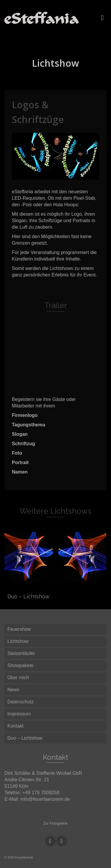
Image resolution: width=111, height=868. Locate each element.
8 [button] (66, 169)
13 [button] (49, 177)
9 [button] (73, 169)
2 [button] (24, 169)
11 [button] (88, 169)
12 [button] (95, 169)
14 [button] (56, 177)
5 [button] (45, 169)
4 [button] (38, 169)
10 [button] (81, 169)
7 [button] (59, 169)
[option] (55, 156)
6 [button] (52, 169)
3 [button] (31, 169)
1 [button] (17, 169)
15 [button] (63, 177)
